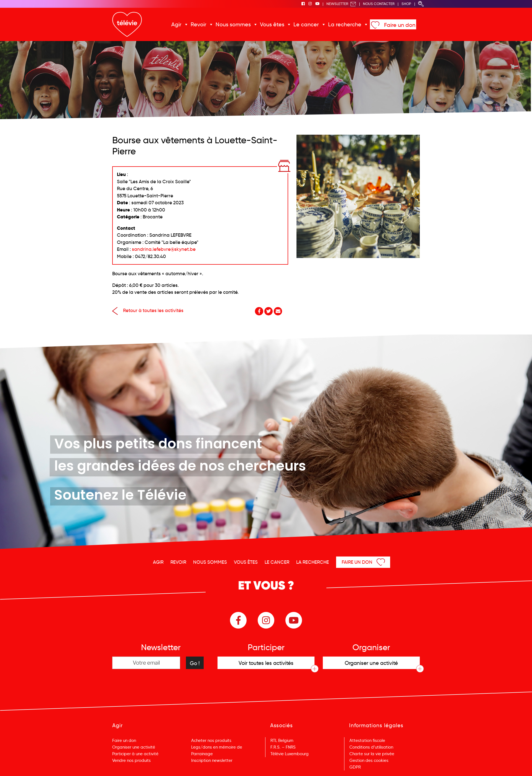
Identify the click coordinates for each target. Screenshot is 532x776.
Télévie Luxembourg (290, 754)
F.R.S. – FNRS (283, 747)
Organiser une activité (134, 747)
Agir (176, 24)
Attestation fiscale (367, 741)
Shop (406, 4)
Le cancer (306, 24)
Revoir (199, 24)
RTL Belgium (282, 741)
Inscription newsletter (212, 760)
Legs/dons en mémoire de (217, 747)
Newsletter (341, 4)
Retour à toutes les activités (148, 311)
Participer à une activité (135, 754)
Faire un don (400, 25)
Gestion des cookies (369, 760)
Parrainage (202, 754)
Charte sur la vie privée (372, 754)
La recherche (345, 24)
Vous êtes (272, 24)
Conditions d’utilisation (371, 747)
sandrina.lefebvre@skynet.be (164, 249)
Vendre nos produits (131, 760)
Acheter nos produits (211, 741)
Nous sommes (233, 24)
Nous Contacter (379, 4)
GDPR (355, 767)
